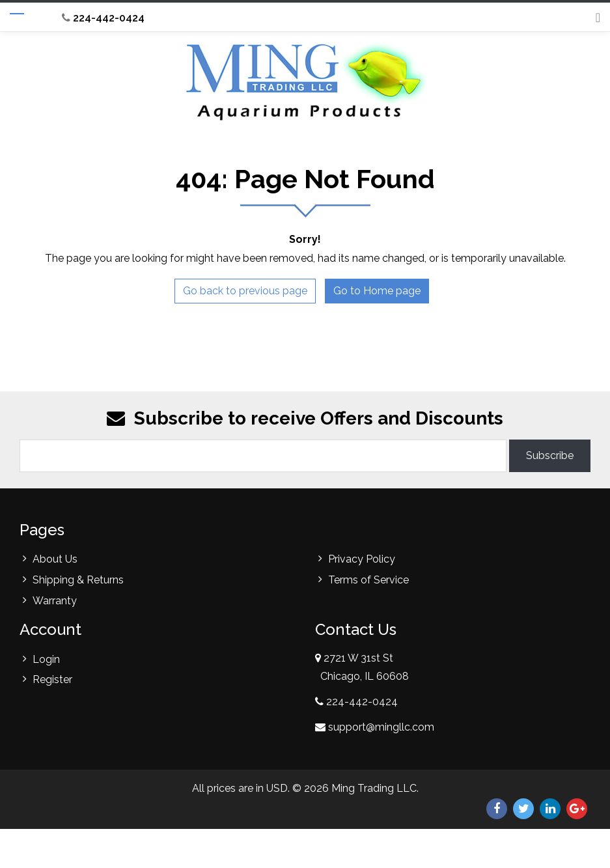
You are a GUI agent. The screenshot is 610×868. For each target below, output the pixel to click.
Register (52, 679)
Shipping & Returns (78, 580)
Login (46, 659)
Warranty (55, 601)
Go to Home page (377, 291)
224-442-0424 (103, 18)
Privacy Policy (362, 559)
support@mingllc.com (381, 727)
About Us (55, 559)
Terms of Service (368, 580)
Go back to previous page (245, 291)
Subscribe (550, 455)
